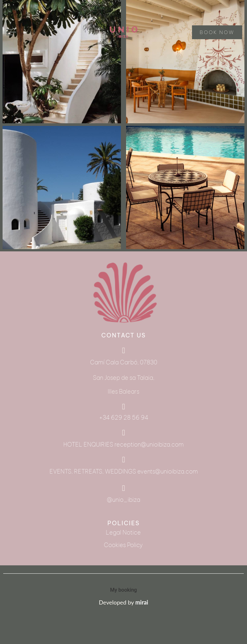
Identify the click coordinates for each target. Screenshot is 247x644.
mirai (142, 602)
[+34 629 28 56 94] (124, 407)
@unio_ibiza (123, 500)
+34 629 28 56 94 (124, 418)
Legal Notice (123, 532)
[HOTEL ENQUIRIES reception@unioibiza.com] (124, 433)
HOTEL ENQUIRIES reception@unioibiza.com (123, 444)
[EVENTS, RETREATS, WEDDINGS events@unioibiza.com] (124, 460)
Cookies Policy (123, 545)
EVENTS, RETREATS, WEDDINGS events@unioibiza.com (124, 471)
